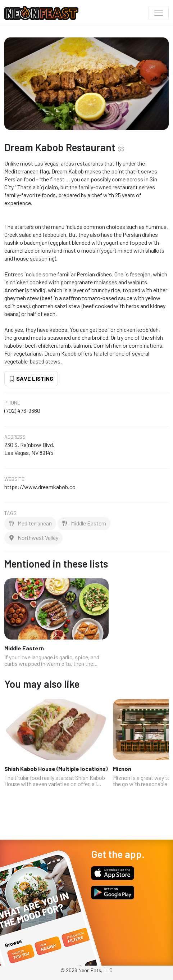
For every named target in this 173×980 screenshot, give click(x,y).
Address (15, 437)
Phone (12, 403)
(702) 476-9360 (22, 410)
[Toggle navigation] (159, 13)
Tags (10, 513)
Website (14, 479)
